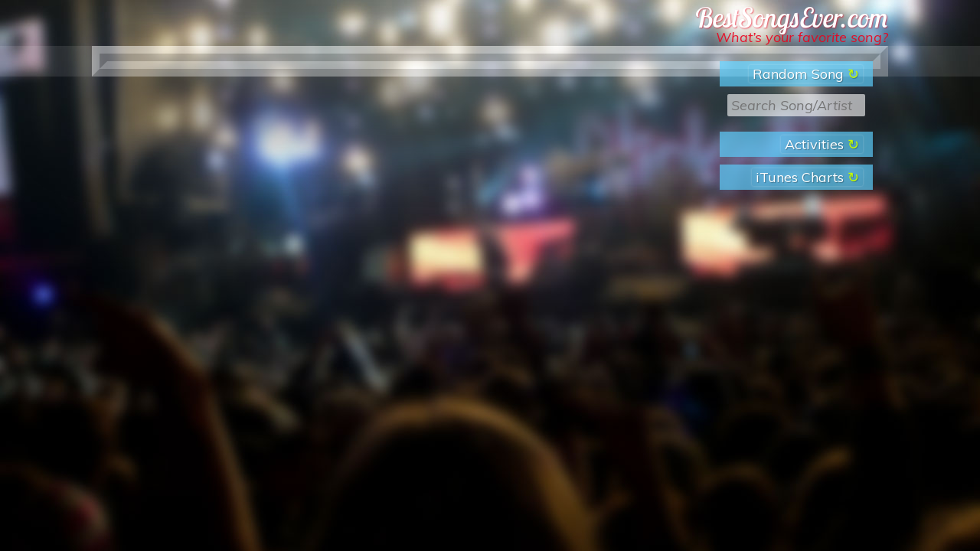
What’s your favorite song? (802, 37)
